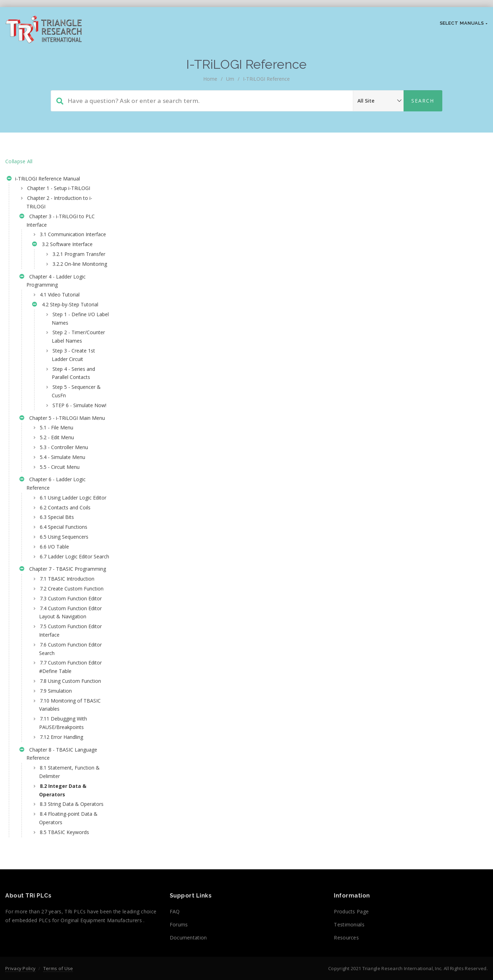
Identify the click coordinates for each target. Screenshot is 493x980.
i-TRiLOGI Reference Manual (43, 179)
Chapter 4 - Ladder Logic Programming (52, 306)
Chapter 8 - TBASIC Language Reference (58, 863)
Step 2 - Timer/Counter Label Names (75, 366)
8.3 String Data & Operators (59, 917)
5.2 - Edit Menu (57, 488)
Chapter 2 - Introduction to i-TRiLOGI (59, 202)
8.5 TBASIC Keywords (64, 950)
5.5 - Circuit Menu (60, 517)
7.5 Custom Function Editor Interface (63, 731)
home (210, 79)
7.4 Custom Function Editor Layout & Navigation (63, 709)
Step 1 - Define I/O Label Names (73, 344)
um (230, 79)
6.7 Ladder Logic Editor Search (66, 619)
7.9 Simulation (56, 800)
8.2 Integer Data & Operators (63, 899)
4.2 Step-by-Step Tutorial (65, 330)
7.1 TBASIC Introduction (67, 654)
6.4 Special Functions (64, 586)
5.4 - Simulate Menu (63, 507)
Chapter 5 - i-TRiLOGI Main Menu (55, 464)
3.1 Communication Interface (62, 238)
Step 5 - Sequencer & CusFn (74, 425)
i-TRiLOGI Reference (266, 79)
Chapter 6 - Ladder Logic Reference (52, 534)
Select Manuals (464, 23)
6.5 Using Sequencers (64, 596)
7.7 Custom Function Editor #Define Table (63, 768)
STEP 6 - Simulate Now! (72, 443)
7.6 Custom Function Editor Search (63, 749)
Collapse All (19, 161)
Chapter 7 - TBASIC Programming (46, 640)
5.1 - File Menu (57, 478)
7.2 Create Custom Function (61, 668)
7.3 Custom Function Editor (63, 687)
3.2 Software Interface (62, 253)
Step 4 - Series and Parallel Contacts (73, 407)
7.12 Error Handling (61, 846)
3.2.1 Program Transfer (68, 267)
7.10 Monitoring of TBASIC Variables (61, 814)
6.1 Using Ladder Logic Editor (65, 552)
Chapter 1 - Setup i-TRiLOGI (59, 188)
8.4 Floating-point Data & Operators (68, 935)
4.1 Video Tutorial (60, 320)
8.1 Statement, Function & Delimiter (67, 881)
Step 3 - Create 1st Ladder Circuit (73, 388)
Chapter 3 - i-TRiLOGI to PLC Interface (57, 220)
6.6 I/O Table (54, 605)
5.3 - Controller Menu (64, 498)
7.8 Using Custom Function (60, 786)
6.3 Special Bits (57, 576)
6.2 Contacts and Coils (65, 566)
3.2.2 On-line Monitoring (66, 285)
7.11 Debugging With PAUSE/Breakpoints (63, 832)
